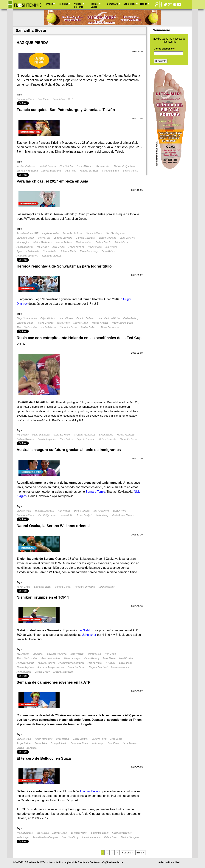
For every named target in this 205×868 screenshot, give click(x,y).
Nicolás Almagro (100, 323)
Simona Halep (103, 166)
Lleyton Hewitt (120, 511)
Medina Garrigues (130, 837)
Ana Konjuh (111, 247)
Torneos (49, 4)
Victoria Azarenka (108, 439)
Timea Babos (108, 251)
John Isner (38, 654)
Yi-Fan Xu (110, 663)
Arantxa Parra (95, 663)
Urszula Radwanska (27, 748)
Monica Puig (44, 238)
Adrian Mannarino (44, 739)
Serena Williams (94, 233)
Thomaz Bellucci (25, 833)
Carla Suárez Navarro (123, 515)
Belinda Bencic (103, 242)
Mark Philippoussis (47, 515)
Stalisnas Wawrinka (57, 654)
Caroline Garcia (63, 587)
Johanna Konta (68, 251)
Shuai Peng (70, 171)
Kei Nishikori (23, 654)
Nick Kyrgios (23, 242)
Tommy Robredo (59, 743)
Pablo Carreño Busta (122, 323)
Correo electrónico (165, 49)
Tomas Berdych (84, 515)
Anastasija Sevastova (27, 256)
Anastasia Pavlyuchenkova (51, 667)
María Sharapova (41, 435)
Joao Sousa (116, 739)
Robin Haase (109, 658)
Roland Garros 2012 (63, 99)
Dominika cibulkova (51, 171)
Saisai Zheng (125, 663)
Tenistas (63, 4)
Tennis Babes (94, 5)
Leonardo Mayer (25, 323)
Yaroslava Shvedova (84, 587)
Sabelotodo (129, 4)
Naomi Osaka (95, 247)
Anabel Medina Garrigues (71, 663)
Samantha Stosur (25, 99)
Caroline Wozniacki (86, 238)
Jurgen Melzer (24, 743)
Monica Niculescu (126, 435)
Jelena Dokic (67, 515)
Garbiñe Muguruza (115, 233)
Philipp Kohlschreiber (27, 327)
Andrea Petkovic (64, 242)
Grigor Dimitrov (48, 318)
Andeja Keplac (24, 672)
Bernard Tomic (24, 511)
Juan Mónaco (66, 318)
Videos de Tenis (79, 5)
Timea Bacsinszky (89, 251)
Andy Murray (102, 515)
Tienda (143, 4)
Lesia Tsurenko (130, 743)
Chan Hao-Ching (70, 837)
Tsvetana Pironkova (52, 256)
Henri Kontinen (127, 658)
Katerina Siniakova (89, 171)
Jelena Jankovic (76, 247)
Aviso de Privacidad (169, 862)
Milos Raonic (63, 739)
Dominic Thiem (81, 323)
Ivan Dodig (110, 654)
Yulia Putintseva (48, 166)
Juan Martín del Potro (109, 318)
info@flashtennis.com (112, 862)
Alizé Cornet (58, 247)
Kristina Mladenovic (26, 166)
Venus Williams (85, 166)
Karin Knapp (98, 743)
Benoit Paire (41, 743)
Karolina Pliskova (46, 663)
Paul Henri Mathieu (51, 658)
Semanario (113, 4)
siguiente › (127, 853)
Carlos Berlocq (131, 318)
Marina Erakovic (89, 327)
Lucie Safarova (131, 171)
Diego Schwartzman (27, 318)
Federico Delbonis (85, 318)
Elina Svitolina (67, 166)
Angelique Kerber (51, 233)
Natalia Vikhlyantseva (125, 166)
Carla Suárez (66, 439)
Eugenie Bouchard (63, 238)
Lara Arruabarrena (120, 667)
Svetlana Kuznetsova (27, 171)
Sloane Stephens (107, 238)
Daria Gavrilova (127, 238)
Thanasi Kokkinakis (45, 511)
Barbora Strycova (25, 439)
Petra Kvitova (121, 242)
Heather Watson (84, 242)
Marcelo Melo (94, 654)
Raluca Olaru (111, 837)
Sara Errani (43, 99)
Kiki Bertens (43, 247)
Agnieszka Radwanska (28, 251)
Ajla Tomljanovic (101, 511)
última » (140, 853)
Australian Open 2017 (27, 233)
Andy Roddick (77, 654)
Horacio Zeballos (45, 323)
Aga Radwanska (25, 247)
